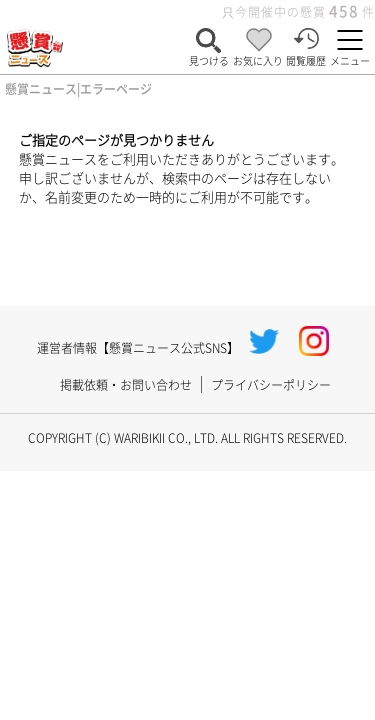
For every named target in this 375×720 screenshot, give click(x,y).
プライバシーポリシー (271, 384)
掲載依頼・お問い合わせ (126, 384)
